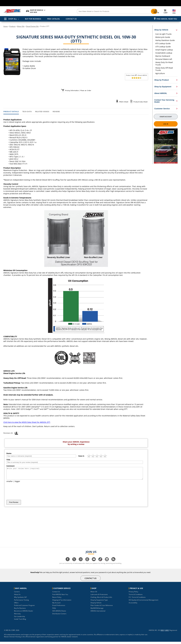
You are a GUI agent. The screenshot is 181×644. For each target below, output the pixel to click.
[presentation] (26, 493)
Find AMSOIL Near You (167, 19)
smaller (10, 484)
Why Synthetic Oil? (20, 599)
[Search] (105, 11)
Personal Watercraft (164, 59)
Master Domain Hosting (12, 639)
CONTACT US (71, 19)
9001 (162, 632)
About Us (17, 597)
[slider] (137, 78)
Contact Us (56, 594)
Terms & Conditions (136, 597)
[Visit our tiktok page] (100, 563)
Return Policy (57, 599)
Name (9, 453)
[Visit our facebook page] (68, 563)
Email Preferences (59, 608)
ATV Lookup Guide (163, 43)
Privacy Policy (133, 594)
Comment (10, 466)
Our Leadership (19, 619)
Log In (166, 124)
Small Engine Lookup (164, 50)
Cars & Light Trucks (163, 34)
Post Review (14, 505)
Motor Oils (21, 26)
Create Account (166, 117)
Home (6, 26)
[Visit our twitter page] (74, 563)
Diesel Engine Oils (32, 26)
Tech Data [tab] (27, 112)
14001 (167, 632)
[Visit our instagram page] (81, 563)
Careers (17, 594)
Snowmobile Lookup (164, 53)
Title (8, 460)
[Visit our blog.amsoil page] (113, 563)
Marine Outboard (163, 56)
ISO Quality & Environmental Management (143, 602)
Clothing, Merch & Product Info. (101, 599)
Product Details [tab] (11, 112)
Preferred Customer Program (24, 608)
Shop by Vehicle (96, 605)
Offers (16, 605)
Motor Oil (94, 594)
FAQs (54, 610)
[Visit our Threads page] (87, 563)
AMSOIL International (98, 613)
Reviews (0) (11, 433)
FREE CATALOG (53, 19)
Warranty (17, 616)
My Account (56, 605)
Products (12, 26)
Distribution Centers (59, 616)
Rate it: (81, 456)
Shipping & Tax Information (62, 602)
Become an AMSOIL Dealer (24, 613)
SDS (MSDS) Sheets (59, 613)
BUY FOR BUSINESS (33, 19)
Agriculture (160, 73)
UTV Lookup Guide (163, 47)
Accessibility (133, 605)
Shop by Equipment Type (99, 602)
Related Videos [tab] (42, 112)
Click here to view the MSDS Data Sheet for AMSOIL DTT (27, 422)
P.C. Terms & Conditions (137, 599)
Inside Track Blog (20, 621)
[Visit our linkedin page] (107, 563)
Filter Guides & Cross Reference (102, 608)
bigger (17, 484)
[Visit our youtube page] (94, 563)
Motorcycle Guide (163, 37)
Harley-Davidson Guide (165, 40)
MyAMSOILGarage (97, 610)
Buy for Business (20, 610)
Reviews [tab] (56, 112)
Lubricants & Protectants (99, 597)
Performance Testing (21, 602)
